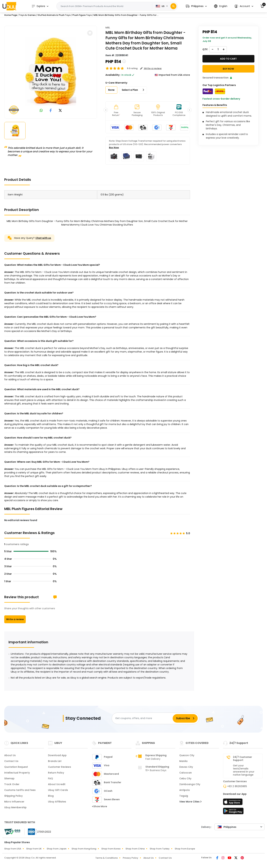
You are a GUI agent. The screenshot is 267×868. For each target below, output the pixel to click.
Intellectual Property (17, 773)
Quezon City (187, 755)
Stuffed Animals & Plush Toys (54, 15)
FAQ (50, 778)
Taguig (184, 796)
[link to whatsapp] (41, 111)
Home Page (11, 15)
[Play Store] (233, 812)
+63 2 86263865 (237, 786)
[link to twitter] (60, 111)
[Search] (173, 6)
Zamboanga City (190, 784)
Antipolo (185, 790)
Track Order (12, 784)
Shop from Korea (111, 849)
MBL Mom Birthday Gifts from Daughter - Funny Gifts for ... (126, 15)
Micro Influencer (14, 802)
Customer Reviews (60, 767)
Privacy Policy (131, 858)
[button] (196, 6)
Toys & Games (27, 15)
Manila (183, 761)
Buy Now (114, 148)
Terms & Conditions (107, 858)
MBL (108, 28)
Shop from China (135, 849)
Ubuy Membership (15, 807)
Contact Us (11, 761)
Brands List (55, 761)
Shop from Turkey (160, 849)
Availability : (113, 75)
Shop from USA (13, 849)
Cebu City (185, 778)
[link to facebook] (51, 111)
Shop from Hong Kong (84, 849)
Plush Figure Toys (82, 15)
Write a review (15, 619)
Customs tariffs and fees (20, 790)
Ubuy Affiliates (57, 802)
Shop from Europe (185, 849)
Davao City (186, 767)
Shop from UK (34, 849)
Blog (51, 796)
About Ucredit (57, 784)
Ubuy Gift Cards (58, 790)
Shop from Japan (57, 849)
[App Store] (233, 803)
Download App (57, 755)
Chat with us (43, 238)
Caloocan (186, 773)
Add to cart (228, 59)
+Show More (99, 806)
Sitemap (9, 778)
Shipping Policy (13, 796)
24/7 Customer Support (242, 759)
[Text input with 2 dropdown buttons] (105, 6)
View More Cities (190, 802)
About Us (10, 755)
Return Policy (56, 773)
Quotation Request (16, 767)
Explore (38, 6)
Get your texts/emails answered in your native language (244, 770)
